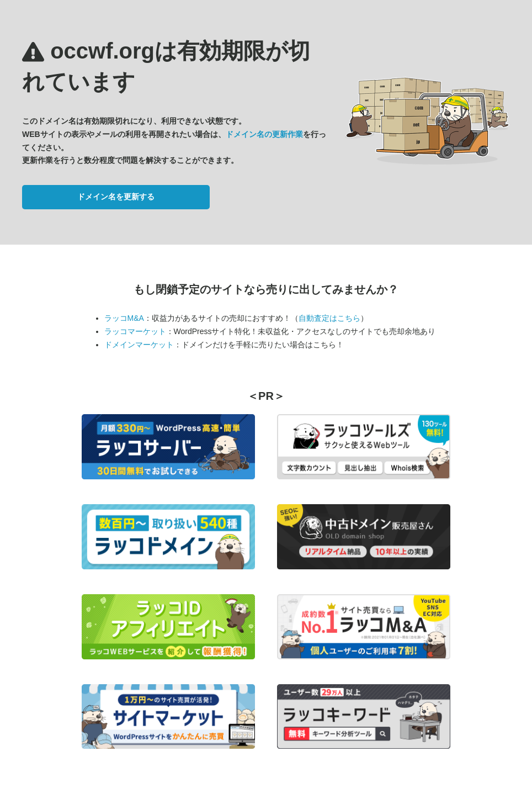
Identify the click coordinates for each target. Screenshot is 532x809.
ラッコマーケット (135, 331)
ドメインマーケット (139, 345)
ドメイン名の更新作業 (264, 134)
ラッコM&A (124, 318)
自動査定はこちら (329, 318)
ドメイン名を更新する (116, 197)
